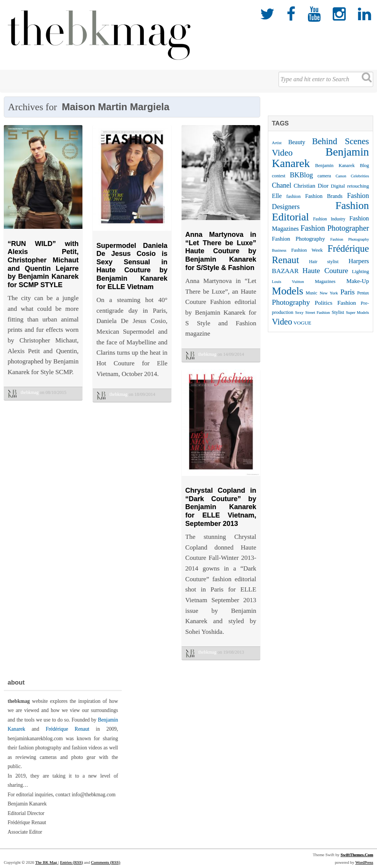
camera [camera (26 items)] (324, 176)
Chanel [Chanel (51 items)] (282, 185)
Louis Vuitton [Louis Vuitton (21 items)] (288, 282)
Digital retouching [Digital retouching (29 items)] (350, 186)
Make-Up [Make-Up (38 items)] (358, 281)
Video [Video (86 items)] (282, 322)
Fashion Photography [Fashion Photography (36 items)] (299, 239)
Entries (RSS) (71, 862)
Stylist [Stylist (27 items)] (338, 312)
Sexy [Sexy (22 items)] (299, 312)
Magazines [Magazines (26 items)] (325, 281)
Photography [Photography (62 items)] (291, 302)
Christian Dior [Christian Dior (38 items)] (311, 186)
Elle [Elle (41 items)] (277, 196)
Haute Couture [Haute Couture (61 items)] (325, 271)
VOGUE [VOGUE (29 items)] (302, 323)
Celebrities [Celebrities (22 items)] (360, 176)
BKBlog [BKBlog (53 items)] (302, 175)
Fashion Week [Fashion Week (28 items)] (307, 250)
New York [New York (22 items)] (329, 293)
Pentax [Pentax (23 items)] (363, 293)
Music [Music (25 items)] (311, 293)
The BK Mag (47, 862)
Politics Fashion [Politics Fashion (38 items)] (335, 303)
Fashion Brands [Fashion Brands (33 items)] (324, 196)
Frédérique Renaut (68, 729)
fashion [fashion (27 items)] (293, 196)
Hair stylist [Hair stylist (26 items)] (324, 262)
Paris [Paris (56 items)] (347, 292)
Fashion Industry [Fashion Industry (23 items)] (329, 219)
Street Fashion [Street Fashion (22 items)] (318, 312)
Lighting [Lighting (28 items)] (360, 271)
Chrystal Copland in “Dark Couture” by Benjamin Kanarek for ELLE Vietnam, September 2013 (221, 507)
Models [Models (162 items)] (288, 291)
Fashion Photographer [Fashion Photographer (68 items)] (335, 228)
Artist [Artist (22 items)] (277, 143)
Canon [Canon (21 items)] (341, 176)
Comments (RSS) (106, 862)
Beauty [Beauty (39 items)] (297, 142)
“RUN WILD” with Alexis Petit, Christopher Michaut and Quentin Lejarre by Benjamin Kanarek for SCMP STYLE (43, 264)
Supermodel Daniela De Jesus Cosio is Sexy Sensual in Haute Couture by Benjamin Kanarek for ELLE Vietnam (132, 266)
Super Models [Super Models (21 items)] (357, 313)
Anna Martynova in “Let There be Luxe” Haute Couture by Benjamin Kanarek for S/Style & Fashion (221, 251)
